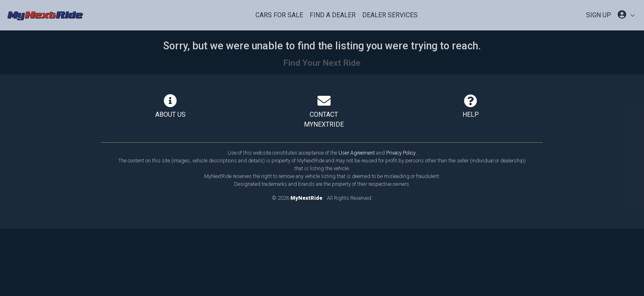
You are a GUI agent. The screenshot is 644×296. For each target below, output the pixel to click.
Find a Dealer (333, 15)
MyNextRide (306, 198)
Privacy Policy (401, 153)
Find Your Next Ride (322, 63)
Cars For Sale (279, 15)
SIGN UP (599, 15)
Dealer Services (390, 15)
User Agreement (357, 153)
